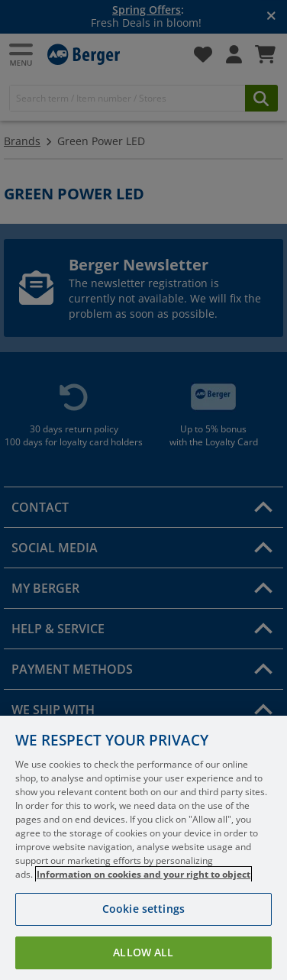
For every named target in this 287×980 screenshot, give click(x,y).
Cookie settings (143, 909)
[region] (143, 848)
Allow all (143, 952)
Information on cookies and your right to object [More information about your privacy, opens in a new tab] (143, 874)
